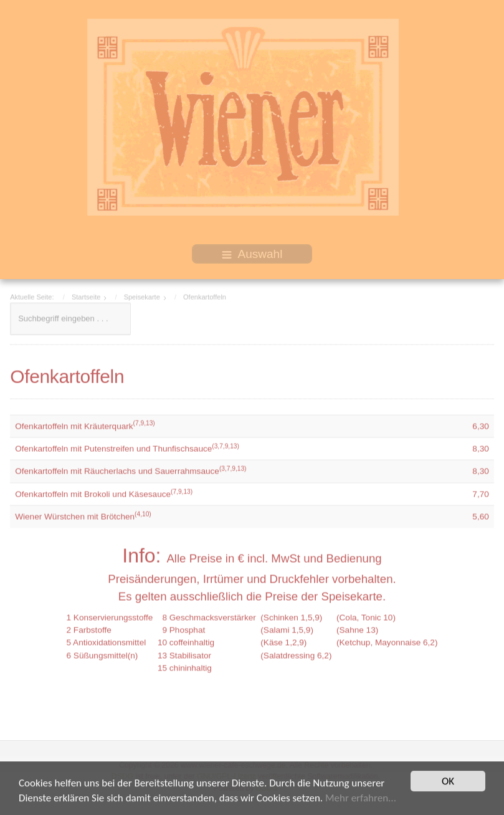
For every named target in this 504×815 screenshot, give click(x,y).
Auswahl (252, 254)
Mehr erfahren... (361, 802)
